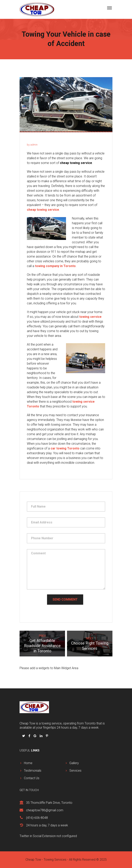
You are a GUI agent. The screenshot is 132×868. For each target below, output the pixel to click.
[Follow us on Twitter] (24, 736)
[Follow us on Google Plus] (35, 736)
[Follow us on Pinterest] (47, 736)
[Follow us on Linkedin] (41, 736)
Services (75, 771)
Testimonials (33, 771)
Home (28, 763)
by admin (32, 145)
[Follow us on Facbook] (30, 736)
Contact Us (32, 778)
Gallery (74, 763)
